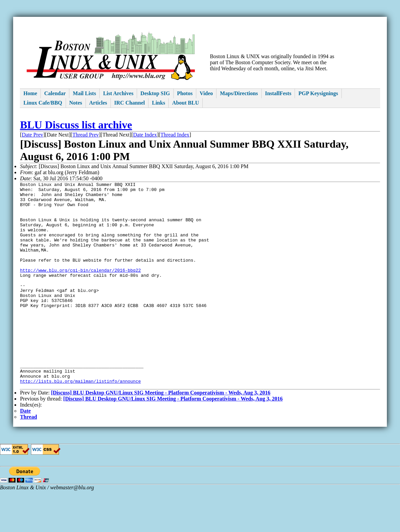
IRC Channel (129, 103)
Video (206, 93)
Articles (98, 103)
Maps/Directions (239, 93)
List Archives (118, 93)
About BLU (186, 103)
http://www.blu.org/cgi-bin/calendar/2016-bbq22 (80, 288)
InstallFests (278, 93)
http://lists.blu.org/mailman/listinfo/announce (80, 421)
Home (30, 93)
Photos (185, 93)
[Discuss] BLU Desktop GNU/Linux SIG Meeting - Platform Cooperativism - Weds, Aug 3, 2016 (161, 434)
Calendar (55, 93)
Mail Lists (84, 93)
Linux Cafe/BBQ (43, 103)
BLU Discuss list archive (76, 125)
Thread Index (175, 135)
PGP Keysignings (318, 93)
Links (158, 103)
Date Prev (33, 135)
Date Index (145, 135)
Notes (76, 103)
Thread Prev (86, 135)
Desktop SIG (155, 93)
